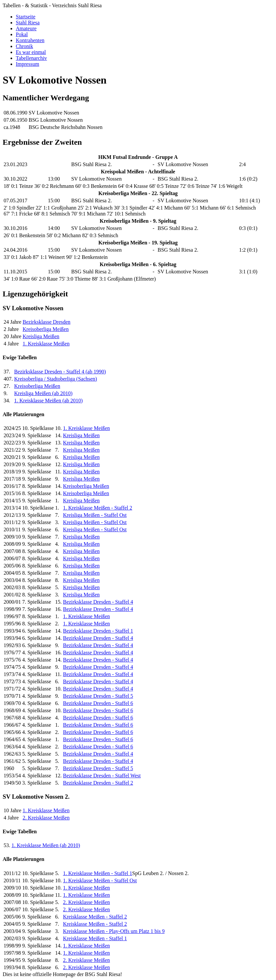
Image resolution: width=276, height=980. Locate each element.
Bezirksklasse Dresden (47, 322)
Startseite (26, 17)
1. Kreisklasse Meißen (46, 344)
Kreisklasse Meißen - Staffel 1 (95, 938)
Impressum (27, 64)
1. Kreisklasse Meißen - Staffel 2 (97, 508)
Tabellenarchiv (31, 58)
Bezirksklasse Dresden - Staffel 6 (98, 703)
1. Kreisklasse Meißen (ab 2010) (48, 401)
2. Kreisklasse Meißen (46, 818)
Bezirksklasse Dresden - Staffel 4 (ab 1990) (60, 372)
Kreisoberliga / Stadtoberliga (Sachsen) (56, 379)
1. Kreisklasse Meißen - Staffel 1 (97, 873)
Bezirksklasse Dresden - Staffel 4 (98, 602)
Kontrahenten (30, 40)
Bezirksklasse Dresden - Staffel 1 (98, 631)
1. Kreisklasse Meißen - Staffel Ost (100, 880)
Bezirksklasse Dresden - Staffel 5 (98, 696)
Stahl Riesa (28, 23)
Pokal (22, 34)
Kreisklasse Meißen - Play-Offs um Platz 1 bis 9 (114, 931)
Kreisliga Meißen (41, 336)
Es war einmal (31, 52)
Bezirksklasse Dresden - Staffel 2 (98, 783)
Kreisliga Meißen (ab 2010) (43, 393)
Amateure (26, 28)
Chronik (24, 46)
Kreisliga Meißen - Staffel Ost (95, 515)
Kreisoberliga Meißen (46, 329)
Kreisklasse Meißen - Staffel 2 (95, 917)
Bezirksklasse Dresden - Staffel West (102, 776)
